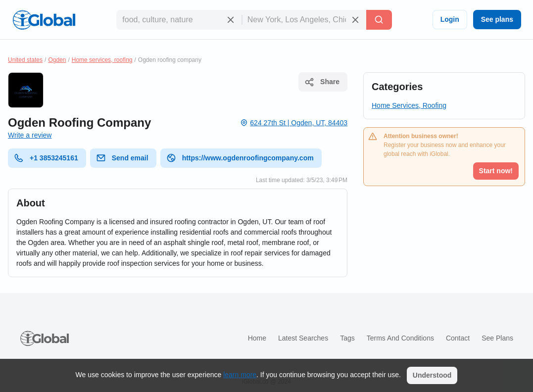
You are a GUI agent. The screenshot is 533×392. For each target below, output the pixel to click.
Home (257, 338)
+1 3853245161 (46, 158)
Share (322, 82)
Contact (458, 338)
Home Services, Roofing (409, 105)
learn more (240, 375)
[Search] (379, 20)
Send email (122, 158)
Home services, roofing (102, 60)
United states (25, 60)
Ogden (57, 60)
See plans (497, 19)
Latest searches (303, 338)
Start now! (496, 171)
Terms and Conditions (400, 338)
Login (450, 19)
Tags (347, 338)
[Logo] (44, 20)
